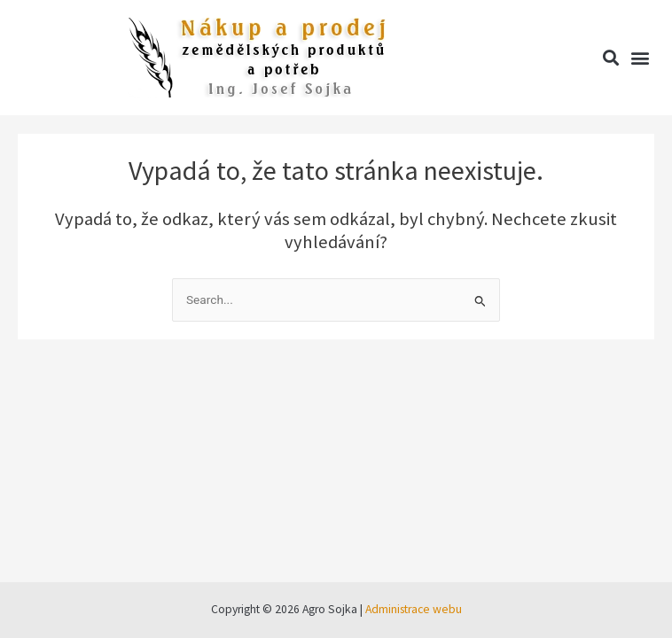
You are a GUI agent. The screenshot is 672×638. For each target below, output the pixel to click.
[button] (610, 58)
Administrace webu (414, 609)
